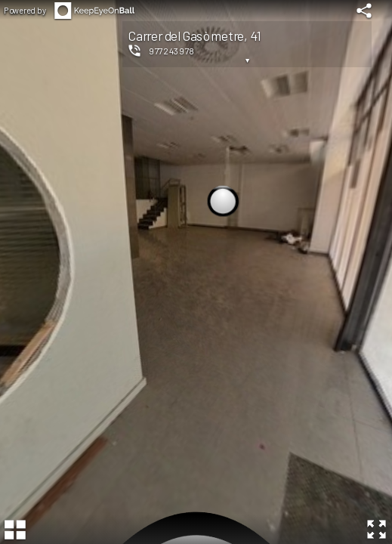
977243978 (172, 51)
